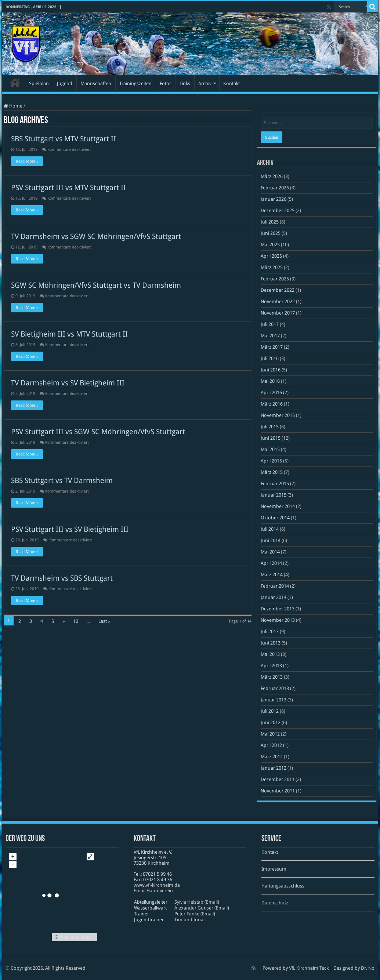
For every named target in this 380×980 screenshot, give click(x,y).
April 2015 (271, 461)
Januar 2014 (274, 597)
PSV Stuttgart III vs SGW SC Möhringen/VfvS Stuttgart (98, 432)
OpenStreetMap (75, 937)
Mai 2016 (270, 381)
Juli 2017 (270, 324)
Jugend (65, 84)
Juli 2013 (270, 631)
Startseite (15, 83)
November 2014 (278, 506)
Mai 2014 (270, 552)
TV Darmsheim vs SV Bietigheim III (68, 383)
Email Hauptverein (153, 891)
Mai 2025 (270, 245)
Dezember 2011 (278, 779)
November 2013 (278, 620)
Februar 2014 (275, 586)
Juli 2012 (270, 711)
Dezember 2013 (278, 609)
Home (13, 106)
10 (76, 621)
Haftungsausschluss (283, 886)
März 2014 (272, 575)
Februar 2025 (275, 279)
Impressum (274, 869)
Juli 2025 (270, 222)
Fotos (166, 84)
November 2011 (278, 791)
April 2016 (271, 393)
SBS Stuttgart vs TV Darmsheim (62, 480)
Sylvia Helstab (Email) (197, 902)
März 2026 (272, 176)
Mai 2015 (270, 449)
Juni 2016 (271, 370)
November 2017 (278, 313)
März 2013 (272, 677)
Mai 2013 (270, 654)
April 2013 (271, 666)
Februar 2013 (275, 688)
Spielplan (39, 84)
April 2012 (271, 745)
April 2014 (271, 563)
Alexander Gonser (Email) (202, 908)
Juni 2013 (271, 643)
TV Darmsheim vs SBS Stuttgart (62, 578)
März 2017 (272, 347)
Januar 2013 (274, 700)
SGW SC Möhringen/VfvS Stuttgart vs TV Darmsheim (96, 285)
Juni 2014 (271, 540)
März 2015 (272, 472)
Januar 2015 (274, 495)
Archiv (205, 84)
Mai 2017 (270, 336)
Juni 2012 (271, 723)
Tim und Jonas (190, 920)
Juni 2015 (271, 438)
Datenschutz (275, 903)
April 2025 (271, 256)
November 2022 (278, 302)
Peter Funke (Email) (195, 914)
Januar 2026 (274, 199)
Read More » (27, 161)
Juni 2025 (271, 233)
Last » (104, 621)
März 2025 (272, 267)
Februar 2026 (275, 188)
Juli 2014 (270, 529)
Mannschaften (96, 84)
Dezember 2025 (278, 210)
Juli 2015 (270, 427)
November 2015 (278, 415)
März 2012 (272, 757)
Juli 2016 (270, 358)
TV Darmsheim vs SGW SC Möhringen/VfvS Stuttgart (96, 236)
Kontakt (231, 84)
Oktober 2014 (275, 518)
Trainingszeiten (135, 84)
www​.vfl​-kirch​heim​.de (157, 885)
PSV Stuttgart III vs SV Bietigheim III (70, 529)
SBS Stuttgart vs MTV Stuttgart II (64, 139)
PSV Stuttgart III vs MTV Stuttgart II (68, 188)
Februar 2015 (275, 484)
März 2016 (272, 404)
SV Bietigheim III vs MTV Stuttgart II (69, 334)
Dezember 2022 (278, 290)
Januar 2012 (274, 768)
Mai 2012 (270, 734)
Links (185, 84)
